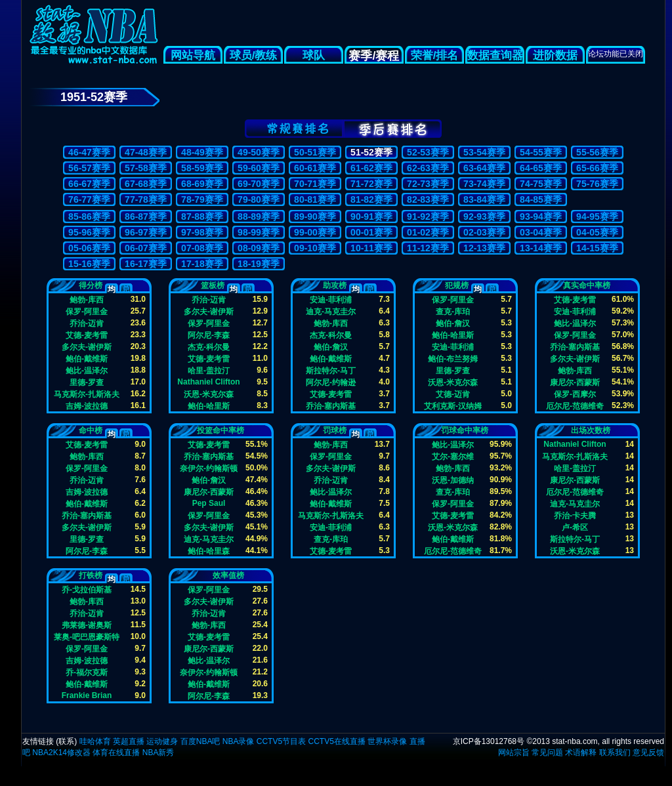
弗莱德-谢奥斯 (87, 625)
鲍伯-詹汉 (331, 347)
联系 (66, 741)
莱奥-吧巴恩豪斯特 (87, 637)
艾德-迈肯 (453, 394)
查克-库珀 (453, 311)
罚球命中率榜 (465, 430)
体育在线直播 (116, 753)
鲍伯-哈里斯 (209, 406)
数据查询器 (495, 55)
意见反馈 (648, 753)
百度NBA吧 (200, 741)
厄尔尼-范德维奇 (575, 406)
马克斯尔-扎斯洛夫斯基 (87, 394)
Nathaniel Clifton (208, 382)
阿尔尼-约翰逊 (331, 382)
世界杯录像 (387, 741)
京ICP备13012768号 (489, 741)
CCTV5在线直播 (336, 741)
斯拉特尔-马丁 (331, 370)
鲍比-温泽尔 (87, 370)
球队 (314, 55)
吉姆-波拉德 (87, 406)
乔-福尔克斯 (87, 672)
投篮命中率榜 (220, 430)
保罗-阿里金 (87, 311)
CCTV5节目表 (281, 741)
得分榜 (91, 285)
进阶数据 (555, 55)
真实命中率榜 (587, 285)
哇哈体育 (95, 741)
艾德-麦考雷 (87, 335)
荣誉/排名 (435, 55)
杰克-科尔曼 (209, 347)
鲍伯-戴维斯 (87, 359)
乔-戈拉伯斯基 (87, 589)
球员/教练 (254, 55)
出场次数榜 (591, 430)
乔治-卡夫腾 (575, 515)
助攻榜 (335, 285)
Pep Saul (209, 503)
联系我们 (615, 753)
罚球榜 (335, 430)
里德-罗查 (87, 382)
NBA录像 (239, 741)
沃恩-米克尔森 (209, 394)
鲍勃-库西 (87, 300)
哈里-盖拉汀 (209, 370)
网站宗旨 (514, 753)
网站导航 (193, 55)
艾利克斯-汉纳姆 (453, 406)
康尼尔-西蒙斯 (575, 382)
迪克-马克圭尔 (331, 311)
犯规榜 (457, 285)
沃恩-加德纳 (453, 480)
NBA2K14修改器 (61, 753)
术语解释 (581, 753)
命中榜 (91, 430)
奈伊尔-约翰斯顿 (209, 468)
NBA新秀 (158, 753)
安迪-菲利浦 (331, 300)
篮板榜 (213, 285)
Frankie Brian (87, 695)
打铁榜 (91, 575)
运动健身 (162, 741)
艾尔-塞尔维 (453, 456)
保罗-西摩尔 (575, 394)
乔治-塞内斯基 (331, 406)
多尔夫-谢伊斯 (87, 347)
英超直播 (129, 741)
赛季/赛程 (374, 56)
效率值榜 (228, 575)
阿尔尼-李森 (209, 335)
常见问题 (547, 753)
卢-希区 (575, 527)
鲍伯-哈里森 (209, 551)
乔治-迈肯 (87, 323)
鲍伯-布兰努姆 (453, 359)
